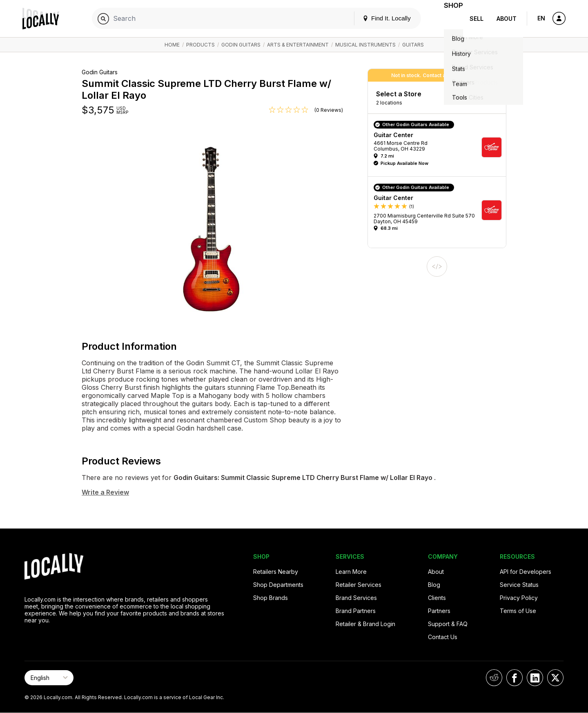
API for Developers (526, 572)
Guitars (413, 45)
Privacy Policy (519, 598)
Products (200, 45)
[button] (440, 147)
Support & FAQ (448, 624)
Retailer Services (359, 585)
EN (541, 18)
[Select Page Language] (49, 678)
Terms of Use (518, 611)
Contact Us (443, 637)
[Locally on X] (555, 678)
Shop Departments (278, 585)
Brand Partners (356, 611)
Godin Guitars (241, 45)
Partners (439, 611)
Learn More (351, 572)
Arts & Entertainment (298, 45)
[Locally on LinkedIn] (535, 678)
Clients (437, 598)
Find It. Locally (376, 18)
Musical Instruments (365, 45)
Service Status (519, 585)
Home (172, 45)
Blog (434, 585)
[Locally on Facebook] (514, 678)
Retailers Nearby (276, 572)
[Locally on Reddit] (494, 678)
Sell (477, 19)
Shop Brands (271, 598)
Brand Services (356, 598)
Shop (448, 19)
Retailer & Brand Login (365, 624)
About (507, 19)
